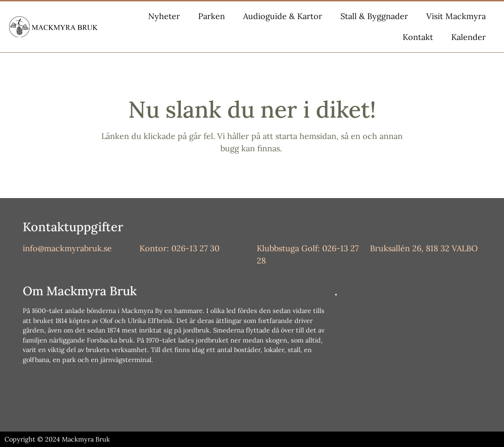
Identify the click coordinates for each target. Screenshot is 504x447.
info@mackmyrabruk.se (67, 248)
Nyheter (164, 16)
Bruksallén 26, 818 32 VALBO (424, 248)
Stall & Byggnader (374, 16)
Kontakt (418, 37)
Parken (212, 16)
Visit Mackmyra (456, 16)
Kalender (469, 37)
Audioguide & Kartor (283, 16)
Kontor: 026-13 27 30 (180, 248)
